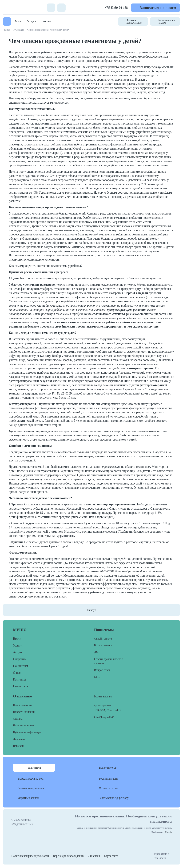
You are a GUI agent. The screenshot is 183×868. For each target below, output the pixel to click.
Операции (20, 659)
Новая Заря (20, 686)
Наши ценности (22, 705)
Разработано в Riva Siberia (161, 856)
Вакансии (19, 746)
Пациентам (20, 666)
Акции (47, 21)
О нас (17, 673)
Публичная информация (27, 732)
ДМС (97, 652)
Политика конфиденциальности (30, 856)
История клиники (23, 725)
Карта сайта (111, 856)
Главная (6, 30)
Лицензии (19, 739)
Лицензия (94, 856)
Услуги (32, 21)
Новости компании (24, 712)
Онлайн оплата (103, 639)
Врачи (19, 21)
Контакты (19, 679)
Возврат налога (103, 645)
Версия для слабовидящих (69, 856)
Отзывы (18, 719)
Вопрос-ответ (102, 670)
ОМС (97, 677)
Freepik (168, 832)
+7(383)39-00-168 (116, 8)
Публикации (18, 30)
